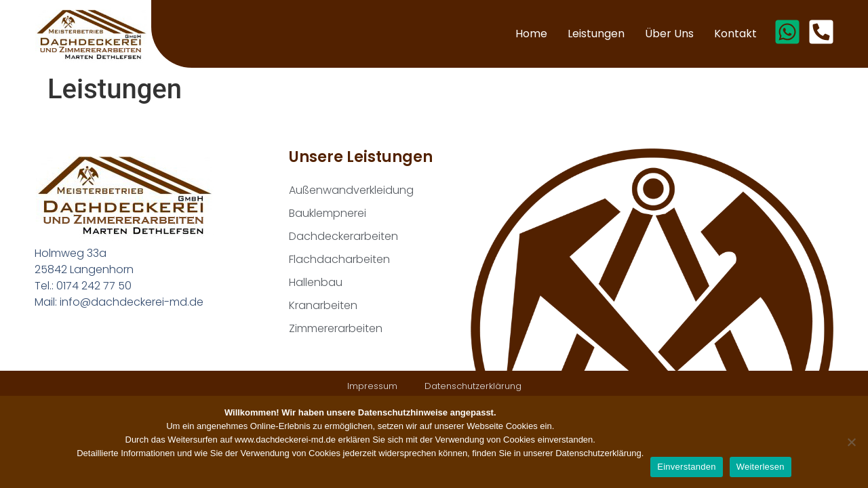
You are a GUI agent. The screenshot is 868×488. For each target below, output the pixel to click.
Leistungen (596, 34)
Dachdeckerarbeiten (343, 236)
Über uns (669, 34)
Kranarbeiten (323, 305)
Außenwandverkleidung (351, 190)
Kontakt (735, 34)
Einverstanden (686, 467)
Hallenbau (316, 282)
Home (531, 34)
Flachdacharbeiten (339, 259)
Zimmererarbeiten (336, 328)
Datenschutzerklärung (473, 386)
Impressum (372, 386)
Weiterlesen (761, 467)
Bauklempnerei (328, 213)
